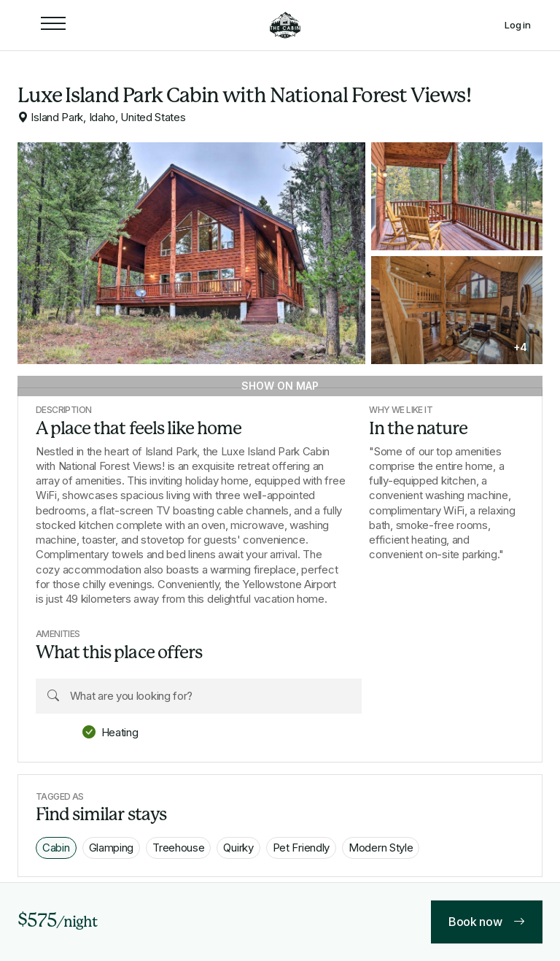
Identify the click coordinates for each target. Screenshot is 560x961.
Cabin (56, 848)
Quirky (238, 848)
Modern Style (381, 848)
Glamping (112, 848)
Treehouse (178, 848)
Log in (518, 25)
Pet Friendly (301, 848)
